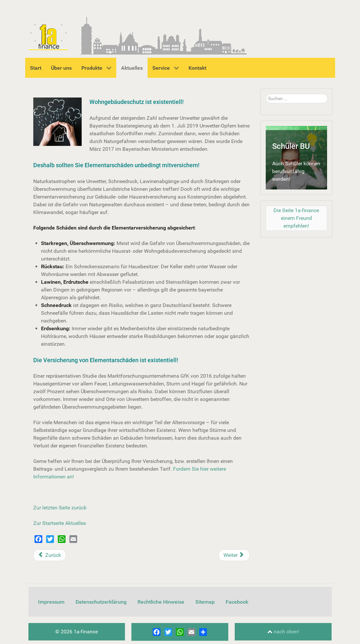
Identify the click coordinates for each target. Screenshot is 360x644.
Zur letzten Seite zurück (60, 508)
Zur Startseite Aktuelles (60, 523)
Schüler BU (291, 146)
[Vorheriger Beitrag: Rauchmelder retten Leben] (50, 555)
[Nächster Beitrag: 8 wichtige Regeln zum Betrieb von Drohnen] (234, 555)
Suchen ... (266, 94)
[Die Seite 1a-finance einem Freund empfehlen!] (296, 218)
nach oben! (283, 632)
